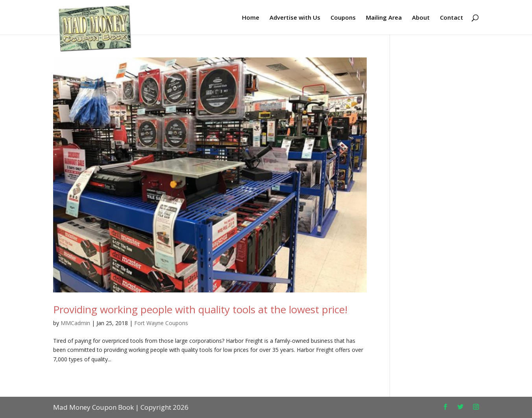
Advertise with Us (295, 18)
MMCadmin (75, 323)
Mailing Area (384, 18)
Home (251, 18)
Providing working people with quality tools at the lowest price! (200, 309)
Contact (452, 18)
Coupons (343, 18)
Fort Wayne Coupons (161, 323)
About (421, 18)
